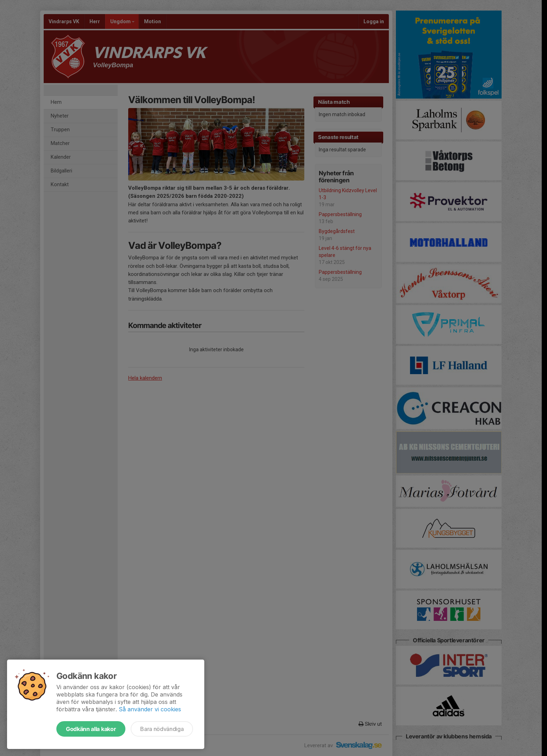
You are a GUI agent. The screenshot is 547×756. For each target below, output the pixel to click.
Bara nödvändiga (162, 729)
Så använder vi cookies (150, 709)
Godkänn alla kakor (91, 729)
